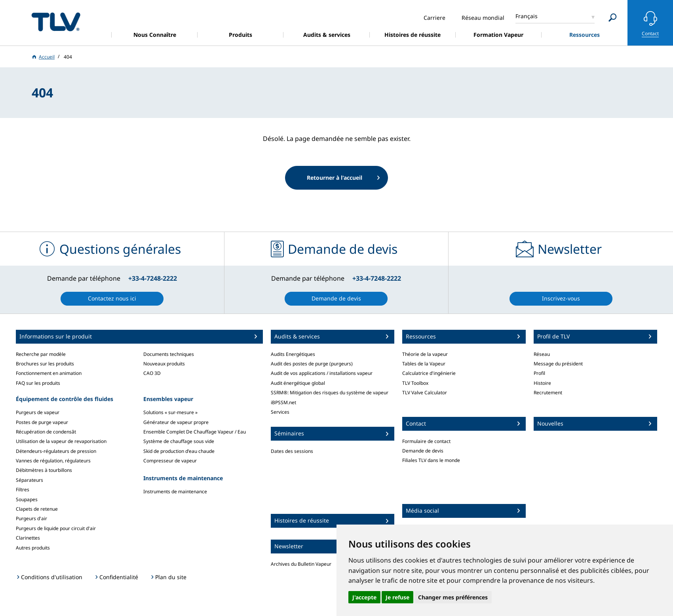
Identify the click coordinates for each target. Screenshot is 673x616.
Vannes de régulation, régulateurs (53, 461)
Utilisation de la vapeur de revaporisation (61, 441)
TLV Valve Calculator (425, 393)
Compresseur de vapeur (170, 461)
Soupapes (27, 499)
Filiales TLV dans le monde (431, 460)
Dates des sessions (292, 451)
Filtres (23, 490)
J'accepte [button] (364, 597)
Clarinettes (28, 538)
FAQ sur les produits (38, 383)
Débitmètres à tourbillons (44, 470)
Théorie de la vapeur (425, 354)
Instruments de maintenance (175, 491)
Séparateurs (29, 480)
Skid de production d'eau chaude (179, 451)
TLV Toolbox (415, 383)
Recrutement (548, 393)
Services (280, 412)
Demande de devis (423, 451)
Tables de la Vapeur (424, 364)
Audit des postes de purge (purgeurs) (312, 364)
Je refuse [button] (397, 597)
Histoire (542, 383)
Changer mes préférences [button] (453, 597)
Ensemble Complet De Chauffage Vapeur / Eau (195, 432)
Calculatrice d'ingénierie (429, 373)
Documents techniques (169, 354)
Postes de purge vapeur (42, 422)
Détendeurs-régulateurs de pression (56, 451)
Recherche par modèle (41, 354)
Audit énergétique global (298, 383)
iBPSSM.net (283, 402)
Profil (539, 373)
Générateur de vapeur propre (176, 422)
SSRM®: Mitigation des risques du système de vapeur (330, 393)
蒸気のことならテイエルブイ (56, 22)
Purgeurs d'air (31, 518)
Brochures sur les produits (45, 364)
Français (527, 16)
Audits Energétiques (293, 354)
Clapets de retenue (37, 509)
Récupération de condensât (46, 432)
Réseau (542, 354)
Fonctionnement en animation (49, 373)
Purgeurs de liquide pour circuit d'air (56, 528)
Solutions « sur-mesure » (170, 412)
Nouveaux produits (164, 364)
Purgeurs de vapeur (38, 412)
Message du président (558, 364)
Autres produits (33, 548)
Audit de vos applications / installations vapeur (322, 373)
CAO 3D (152, 373)
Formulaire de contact (426, 441)
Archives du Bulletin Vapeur (301, 564)
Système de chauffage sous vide (179, 441)
